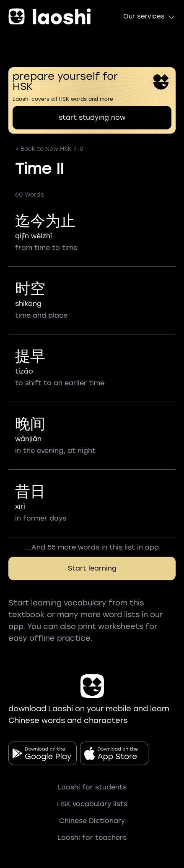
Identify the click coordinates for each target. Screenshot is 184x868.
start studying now (92, 117)
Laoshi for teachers (92, 838)
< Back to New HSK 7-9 (49, 149)
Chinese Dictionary (92, 821)
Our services (149, 17)
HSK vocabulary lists (92, 804)
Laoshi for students (92, 787)
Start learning (92, 568)
